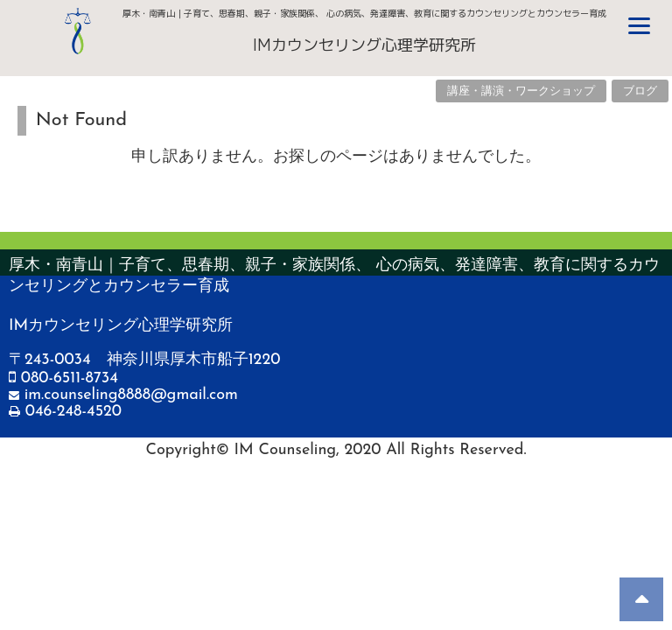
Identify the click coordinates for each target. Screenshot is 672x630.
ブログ (640, 91)
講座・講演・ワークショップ (521, 91)
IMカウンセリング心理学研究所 (364, 45)
